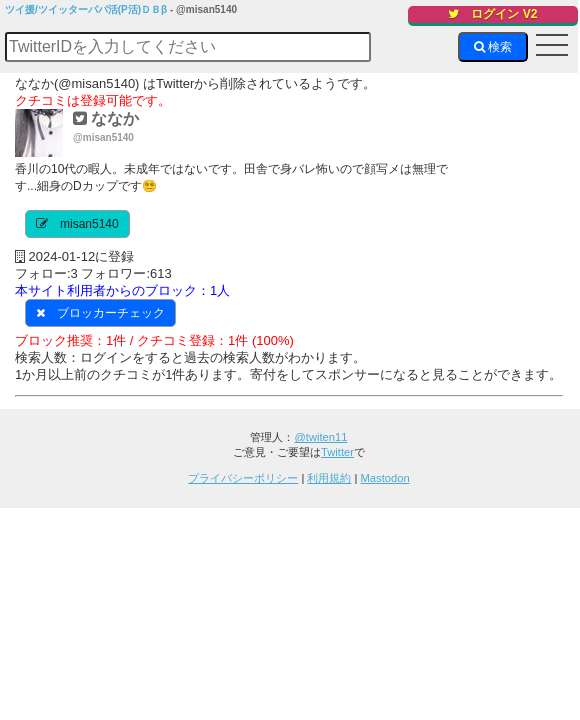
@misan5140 (103, 137)
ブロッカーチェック (111, 313)
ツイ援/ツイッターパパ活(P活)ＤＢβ (86, 9)
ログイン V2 (492, 14)
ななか (106, 118)
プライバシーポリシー (243, 478)
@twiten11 (320, 437)
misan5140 (89, 224)
